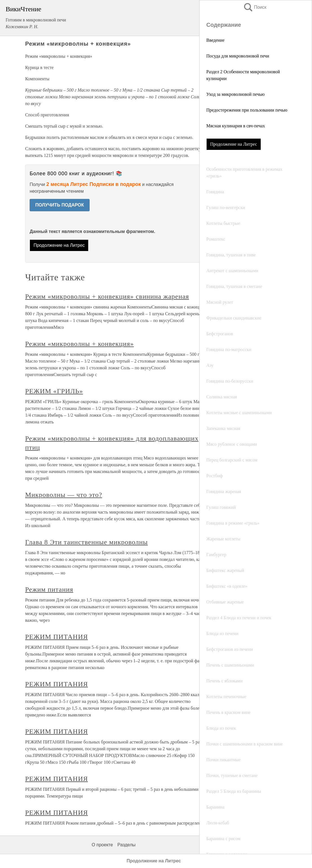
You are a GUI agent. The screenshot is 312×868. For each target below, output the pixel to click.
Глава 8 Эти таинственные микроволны (86, 542)
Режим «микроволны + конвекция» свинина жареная (107, 296)
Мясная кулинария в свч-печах (236, 126)
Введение (215, 40)
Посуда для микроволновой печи (238, 56)
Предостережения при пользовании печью (247, 110)
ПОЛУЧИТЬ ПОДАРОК (60, 205)
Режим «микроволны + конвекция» (79, 344)
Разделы (127, 845)
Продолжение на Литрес (234, 144)
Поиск (255, 7)
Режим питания (49, 589)
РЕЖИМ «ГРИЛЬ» (54, 391)
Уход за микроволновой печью (235, 94)
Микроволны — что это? (64, 495)
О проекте (102, 845)
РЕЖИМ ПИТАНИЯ (57, 637)
